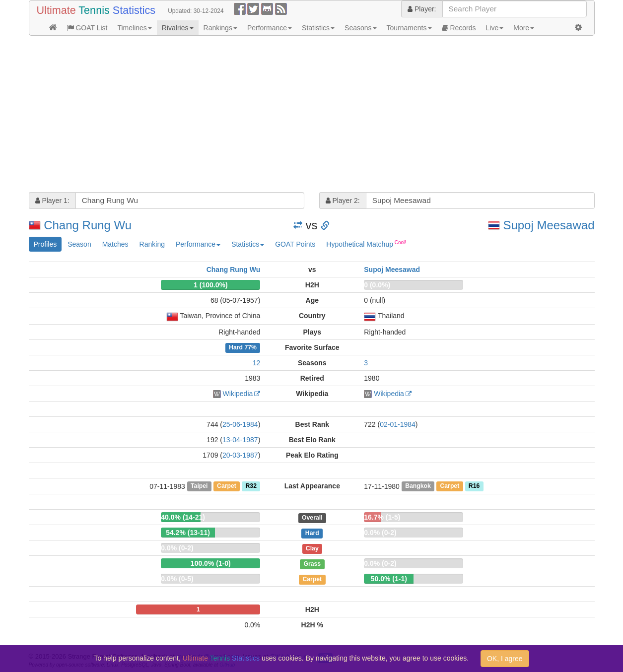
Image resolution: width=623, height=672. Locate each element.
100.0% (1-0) (211, 563)
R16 (474, 486)
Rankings (220, 28)
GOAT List (87, 28)
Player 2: (343, 201)
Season (79, 244)
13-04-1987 (240, 440)
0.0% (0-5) (177, 579)
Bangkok (418, 486)
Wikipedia (238, 394)
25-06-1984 (240, 424)
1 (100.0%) (210, 285)
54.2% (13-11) (188, 533)
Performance (270, 28)
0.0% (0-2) (380, 533)
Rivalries (178, 28)
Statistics (318, 28)
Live (495, 28)
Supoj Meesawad (549, 225)
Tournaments (409, 28)
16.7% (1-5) (382, 517)
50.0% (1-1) (389, 579)
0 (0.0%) (377, 285)
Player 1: (52, 201)
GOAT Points (295, 244)
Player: (422, 9)
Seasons (360, 28)
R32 (251, 486)
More (524, 28)
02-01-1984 (398, 424)
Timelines (134, 28)
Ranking (152, 244)
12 (257, 363)
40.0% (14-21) (183, 517)
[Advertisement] (312, 115)
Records (459, 28)
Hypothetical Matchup (366, 244)
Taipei (199, 486)
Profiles (45, 244)
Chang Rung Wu (88, 225)
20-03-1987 (240, 455)
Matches (115, 244)
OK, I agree (505, 659)
